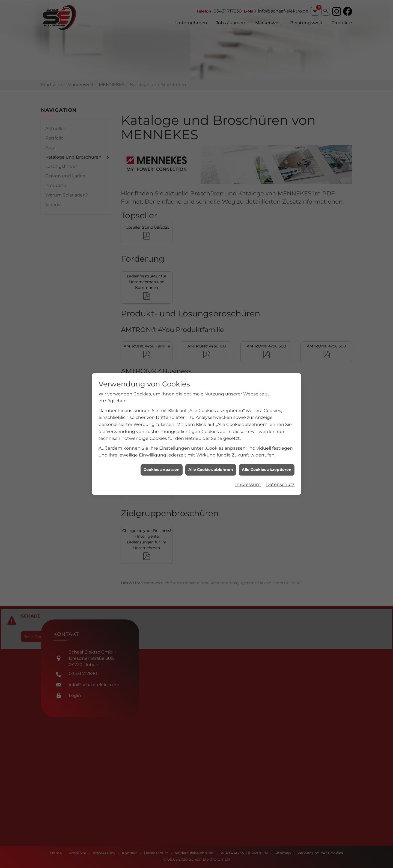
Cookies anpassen (162, 350)
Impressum (248, 365)
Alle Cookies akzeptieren (267, 350)
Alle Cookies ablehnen (211, 350)
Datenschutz (280, 365)
